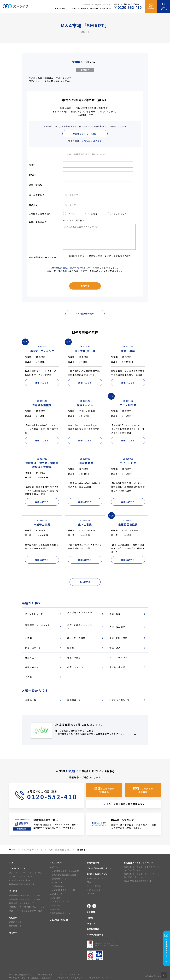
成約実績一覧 (15, 926)
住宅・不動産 (74, 657)
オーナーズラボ (94, 886)
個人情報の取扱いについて (50, 975)
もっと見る (85, 582)
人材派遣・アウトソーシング (80, 614)
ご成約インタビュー (18, 922)
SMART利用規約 (59, 268)
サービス (13, 891)
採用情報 (107, 4)
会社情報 (86, 4)
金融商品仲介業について (101, 978)
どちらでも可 (120, 214)
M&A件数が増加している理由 (65, 871)
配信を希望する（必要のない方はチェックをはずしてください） (101, 256)
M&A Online (94, 890)
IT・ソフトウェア (34, 614)
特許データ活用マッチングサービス (26, 911)
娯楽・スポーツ (33, 648)
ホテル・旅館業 (117, 667)
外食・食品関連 (117, 627)
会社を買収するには (61, 878)
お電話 (94, 214)
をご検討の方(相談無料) (104, 790)
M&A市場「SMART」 (60, 920)
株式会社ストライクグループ (138, 863)
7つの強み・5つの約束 (20, 880)
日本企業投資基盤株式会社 (137, 881)
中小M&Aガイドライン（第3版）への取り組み (30, 978)
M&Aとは (54, 867)
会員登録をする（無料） (85, 134)
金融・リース (32, 667)
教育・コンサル (75, 667)
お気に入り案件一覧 (120, 700)
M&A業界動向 (56, 909)
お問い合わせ (93, 863)
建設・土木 (31, 657)
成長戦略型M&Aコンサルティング (25, 895)
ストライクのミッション (21, 876)
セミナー (13, 933)
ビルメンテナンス (118, 657)
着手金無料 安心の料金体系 (22, 884)
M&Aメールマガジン (59, 901)
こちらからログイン (92, 141)
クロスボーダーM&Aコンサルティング (27, 907)
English (98, 4)
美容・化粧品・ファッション (80, 627)
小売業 (29, 638)
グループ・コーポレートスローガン (26, 873)
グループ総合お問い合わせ (99, 868)
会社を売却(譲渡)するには (64, 875)
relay (90, 894)
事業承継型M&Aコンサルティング (25, 899)
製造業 (71, 648)
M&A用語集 (55, 898)
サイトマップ (76, 975)
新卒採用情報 (93, 929)
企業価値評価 (58, 886)
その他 (29, 677)
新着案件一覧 (74, 700)
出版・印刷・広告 (118, 638)
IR (93, 4)
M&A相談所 (55, 905)
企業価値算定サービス (60, 913)
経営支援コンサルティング (21, 903)
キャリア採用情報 (95, 935)
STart (89, 882)
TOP (11, 863)
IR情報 (90, 918)
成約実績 (13, 918)
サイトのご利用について (20, 975)
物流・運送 (115, 648)
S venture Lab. (95, 878)
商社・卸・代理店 (76, 638)
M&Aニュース (56, 894)
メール (72, 214)
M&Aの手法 (57, 882)
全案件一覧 (31, 700)
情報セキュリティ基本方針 (70, 978)
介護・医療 (115, 614)
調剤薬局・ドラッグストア (38, 627)
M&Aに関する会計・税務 (63, 890)
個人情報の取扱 (78, 268)
